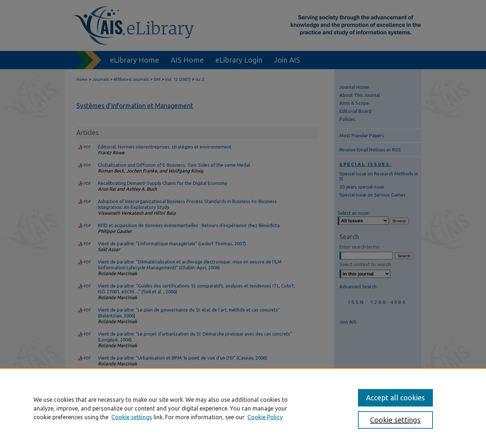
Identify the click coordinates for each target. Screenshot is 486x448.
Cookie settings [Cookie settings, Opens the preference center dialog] (395, 420)
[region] (243, 408)
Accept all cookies (395, 398)
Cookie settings (132, 417)
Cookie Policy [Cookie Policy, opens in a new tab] (265, 417)
